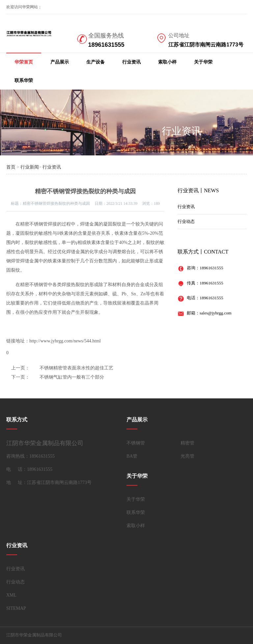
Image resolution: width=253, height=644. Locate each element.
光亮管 (187, 456)
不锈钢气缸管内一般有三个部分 (72, 377)
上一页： (20, 368)
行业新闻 (30, 167)
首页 (11, 167)
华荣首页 (24, 62)
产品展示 (60, 62)
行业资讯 (131, 62)
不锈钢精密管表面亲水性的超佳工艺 (76, 368)
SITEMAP (16, 608)
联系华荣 (24, 80)
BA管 (132, 456)
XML (11, 595)
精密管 (187, 443)
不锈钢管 (136, 443)
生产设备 (96, 62)
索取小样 (167, 62)
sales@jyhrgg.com (216, 313)
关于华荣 (203, 62)
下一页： (20, 377)
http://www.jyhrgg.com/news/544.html (65, 341)
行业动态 (186, 221)
